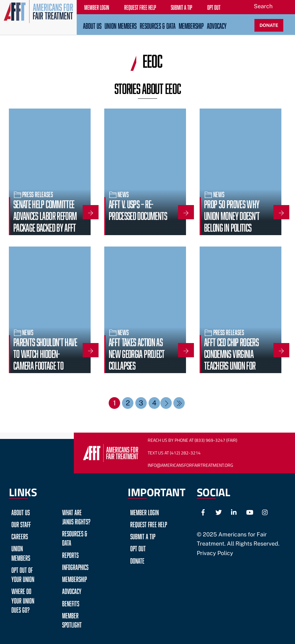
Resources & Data (158, 25)
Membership (191, 25)
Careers (20, 536)
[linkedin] (234, 512)
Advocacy (217, 25)
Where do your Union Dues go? (23, 600)
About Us (92, 25)
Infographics (75, 566)
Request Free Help (149, 524)
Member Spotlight (72, 619)
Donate (137, 560)
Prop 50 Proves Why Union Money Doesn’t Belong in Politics (232, 215)
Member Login (144, 512)
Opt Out (138, 548)
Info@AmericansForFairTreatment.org (190, 465)
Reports (70, 554)
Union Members (121, 25)
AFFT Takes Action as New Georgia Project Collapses (137, 353)
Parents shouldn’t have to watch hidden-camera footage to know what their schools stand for (45, 365)
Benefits (71, 603)
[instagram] (265, 512)
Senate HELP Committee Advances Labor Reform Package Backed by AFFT (45, 215)
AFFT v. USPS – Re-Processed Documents (138, 209)
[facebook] (203, 512)
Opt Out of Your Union (23, 574)
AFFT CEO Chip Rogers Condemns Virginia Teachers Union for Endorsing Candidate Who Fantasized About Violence (234, 370)
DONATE (269, 25)
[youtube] (250, 512)
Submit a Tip (143, 536)
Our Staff (21, 524)
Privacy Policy (215, 553)
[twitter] (219, 512)
